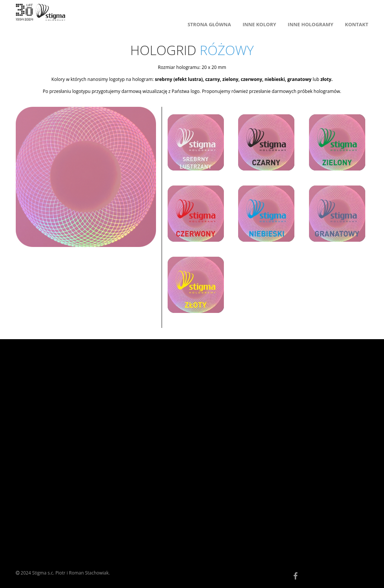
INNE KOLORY (259, 24)
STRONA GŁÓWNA (209, 24)
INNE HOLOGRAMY (310, 24)
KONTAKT (357, 24)
